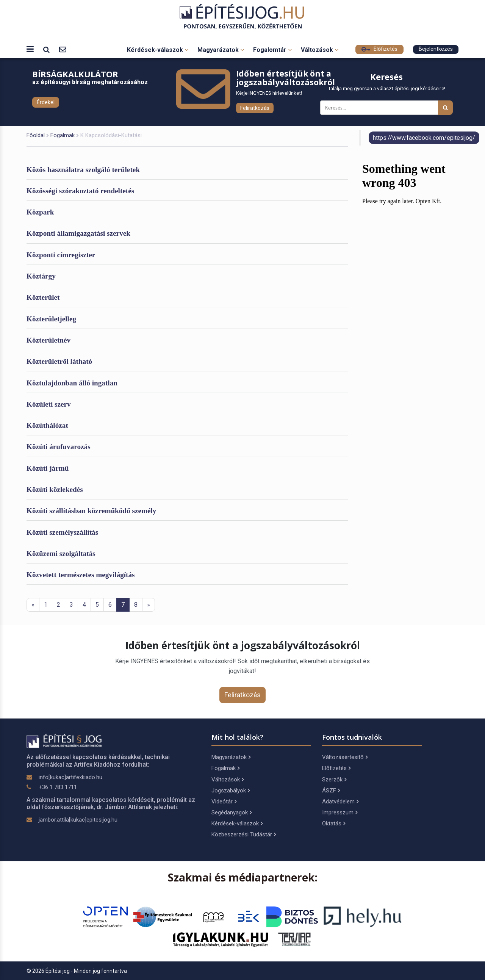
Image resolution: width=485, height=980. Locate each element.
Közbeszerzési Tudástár (244, 834)
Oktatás (334, 823)
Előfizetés (379, 49)
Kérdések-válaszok (158, 50)
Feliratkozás (255, 108)
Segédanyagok (232, 812)
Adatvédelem (340, 802)
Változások (320, 50)
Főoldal (36, 135)
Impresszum (340, 812)
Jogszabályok (231, 791)
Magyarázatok (221, 50)
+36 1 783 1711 (58, 787)
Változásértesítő (345, 757)
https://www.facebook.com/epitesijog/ (424, 138)
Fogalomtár (272, 50)
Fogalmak (63, 135)
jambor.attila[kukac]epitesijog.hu (78, 820)
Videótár (224, 802)
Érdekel (46, 102)
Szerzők (334, 780)
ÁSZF (331, 791)
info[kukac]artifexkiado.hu (70, 777)
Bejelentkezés (436, 49)
